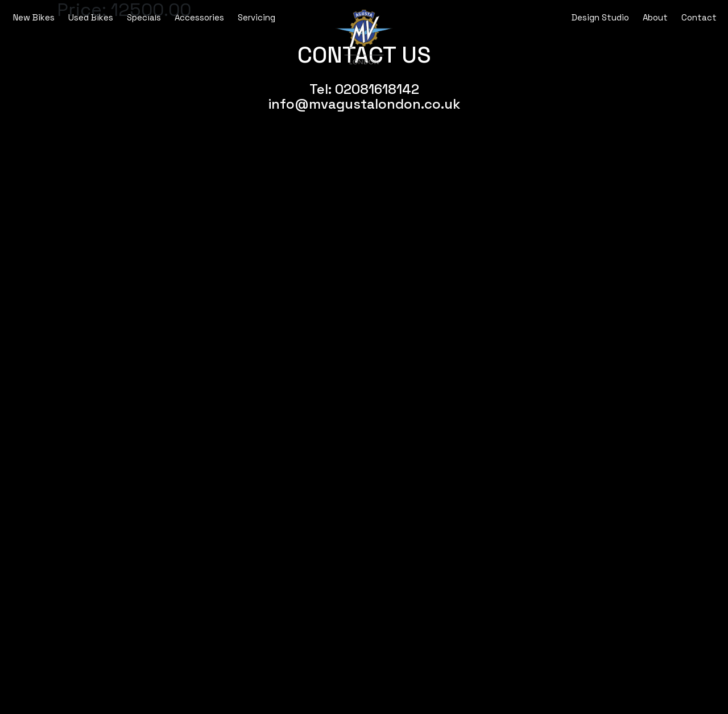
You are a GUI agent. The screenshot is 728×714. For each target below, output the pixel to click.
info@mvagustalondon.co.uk (364, 104)
